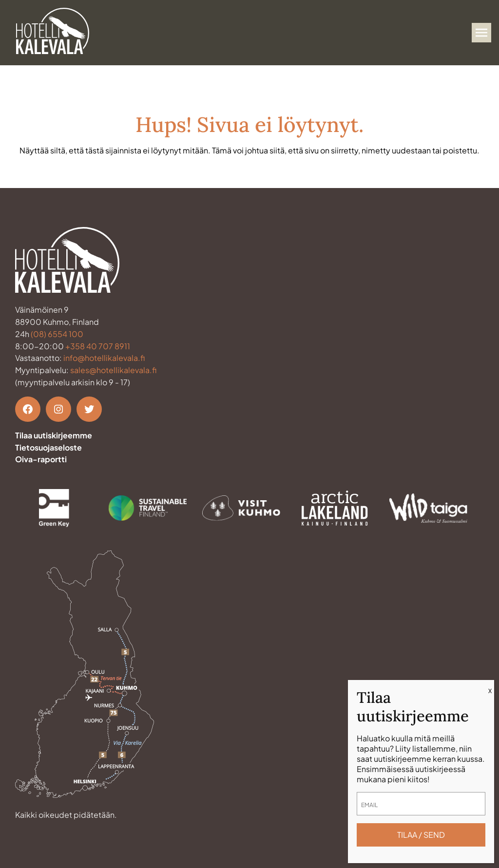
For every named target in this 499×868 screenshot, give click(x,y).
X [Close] (490, 691)
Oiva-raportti (41, 459)
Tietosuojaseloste (48, 447)
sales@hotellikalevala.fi (113, 370)
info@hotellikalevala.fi (104, 358)
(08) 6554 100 (57, 334)
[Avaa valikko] (481, 33)
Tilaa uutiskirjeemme (54, 435)
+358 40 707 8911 (98, 346)
